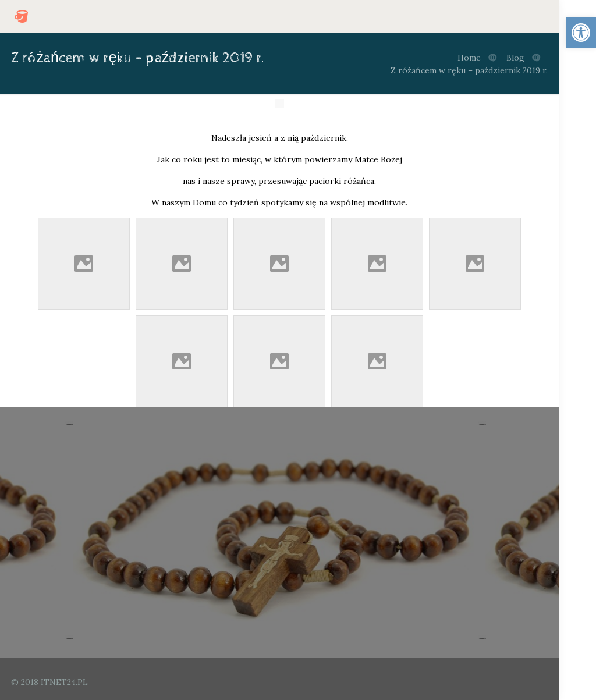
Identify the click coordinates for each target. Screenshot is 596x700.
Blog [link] (515, 58)
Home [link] (469, 58)
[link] (581, 33)
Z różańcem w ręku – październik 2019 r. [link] (469, 70)
